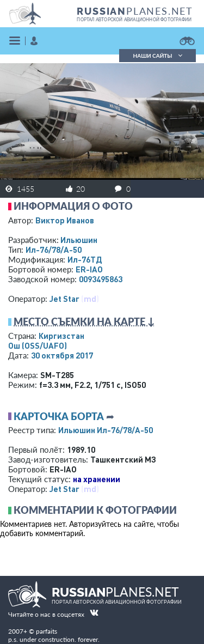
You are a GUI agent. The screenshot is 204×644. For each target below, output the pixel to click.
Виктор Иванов (65, 220)
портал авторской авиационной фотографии (134, 20)
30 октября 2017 (62, 355)
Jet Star (64, 299)
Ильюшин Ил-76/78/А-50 (106, 430)
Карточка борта (59, 416)
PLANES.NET (135, 11)
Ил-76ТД (85, 259)
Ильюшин (79, 240)
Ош (38, 345)
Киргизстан (61, 336)
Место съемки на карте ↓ (84, 321)
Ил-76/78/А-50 (54, 250)
